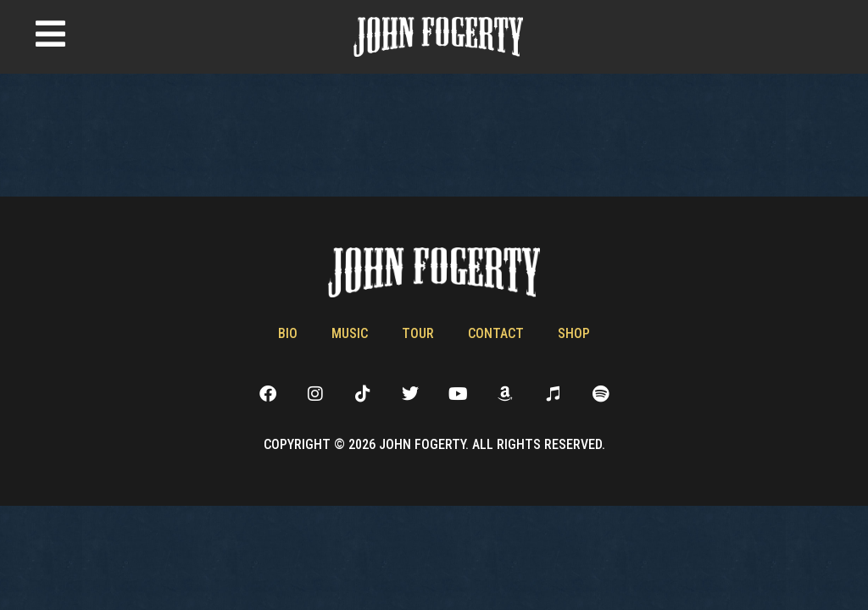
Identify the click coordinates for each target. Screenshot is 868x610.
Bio (288, 333)
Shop (574, 333)
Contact (496, 333)
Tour (418, 333)
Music (350, 333)
